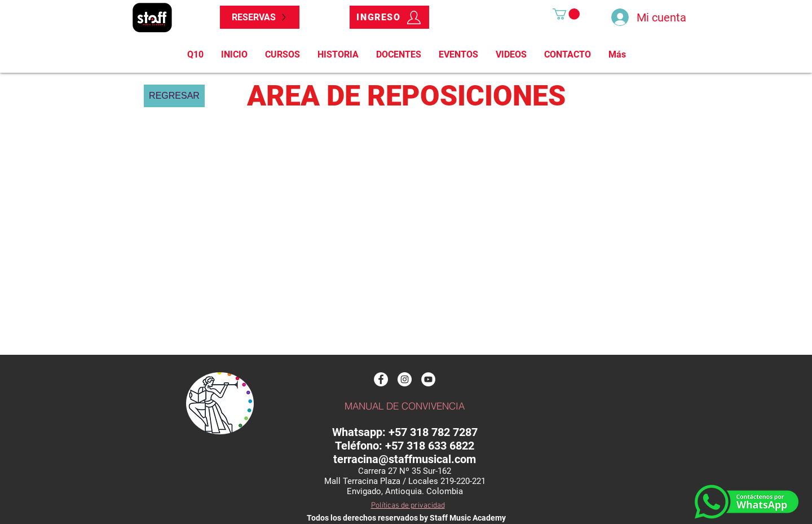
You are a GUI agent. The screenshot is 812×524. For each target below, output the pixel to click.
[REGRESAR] (174, 96)
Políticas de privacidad (408, 506)
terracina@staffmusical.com (405, 459)
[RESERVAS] (260, 17)
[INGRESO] (389, 17)
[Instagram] (405, 379)
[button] (566, 14)
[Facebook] (381, 379)
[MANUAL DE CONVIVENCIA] (404, 406)
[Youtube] (428, 379)
